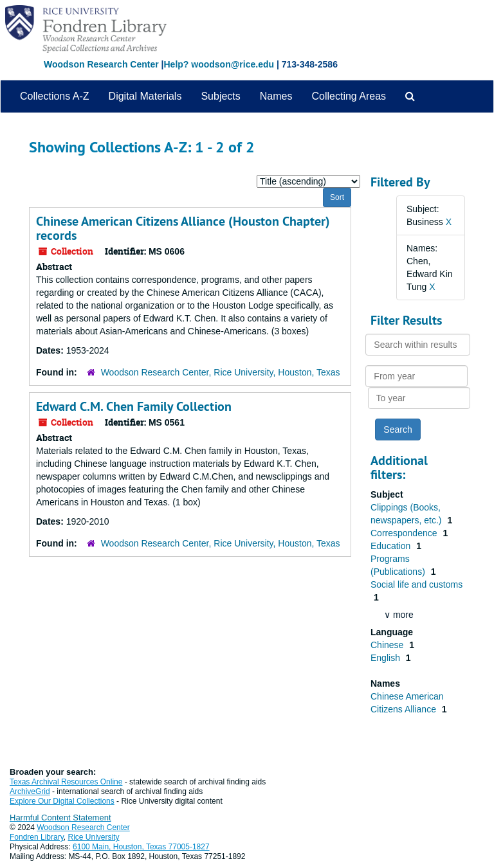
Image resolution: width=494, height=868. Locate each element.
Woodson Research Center (101, 64)
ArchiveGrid (30, 791)
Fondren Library (37, 837)
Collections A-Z (55, 96)
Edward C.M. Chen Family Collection (134, 406)
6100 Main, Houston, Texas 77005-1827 (141, 847)
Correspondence (405, 533)
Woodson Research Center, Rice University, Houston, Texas (221, 372)
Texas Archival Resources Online (66, 782)
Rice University (94, 837)
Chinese (388, 645)
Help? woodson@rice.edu (219, 64)
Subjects (220, 96)
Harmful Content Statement (60, 818)
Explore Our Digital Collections (62, 801)
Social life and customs (416, 584)
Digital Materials (145, 96)
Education (392, 546)
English (387, 658)
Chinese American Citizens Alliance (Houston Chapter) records (183, 228)
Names (276, 96)
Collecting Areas (349, 96)
